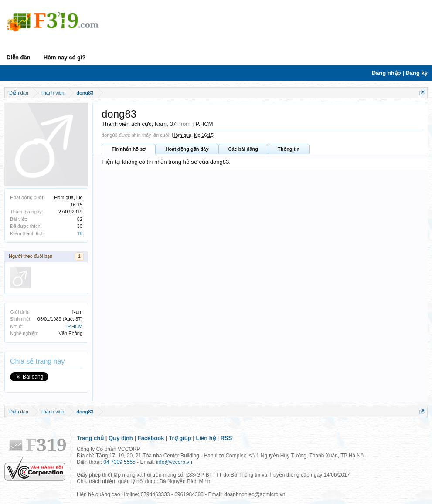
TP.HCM (73, 326)
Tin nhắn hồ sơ (129, 149)
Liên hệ (206, 438)
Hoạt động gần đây (187, 149)
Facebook (151, 438)
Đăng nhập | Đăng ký (400, 73)
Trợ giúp (180, 438)
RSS (226, 438)
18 (80, 233)
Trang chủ (90, 438)
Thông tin (289, 149)
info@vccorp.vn (174, 462)
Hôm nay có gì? (65, 57)
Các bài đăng (243, 149)
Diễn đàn (19, 57)
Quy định (121, 438)
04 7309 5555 (119, 462)
